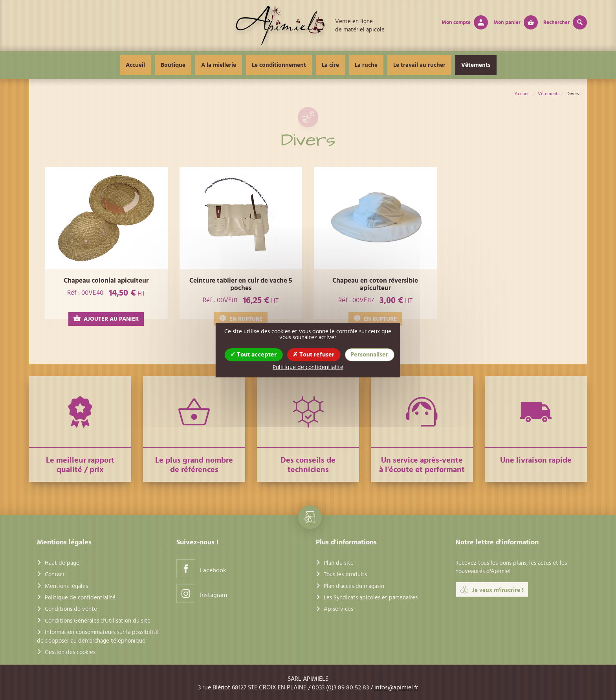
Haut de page (62, 563)
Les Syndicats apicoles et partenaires (371, 598)
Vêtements (476, 65)
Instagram (202, 593)
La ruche (366, 65)
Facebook (201, 569)
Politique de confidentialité (80, 598)
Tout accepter (253, 355)
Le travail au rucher (419, 65)
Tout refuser (313, 355)
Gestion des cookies (70, 652)
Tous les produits (345, 574)
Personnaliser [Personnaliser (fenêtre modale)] (369, 355)
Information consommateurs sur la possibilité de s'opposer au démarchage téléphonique (98, 636)
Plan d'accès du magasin (354, 586)
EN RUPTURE (241, 319)
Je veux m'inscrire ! (492, 590)
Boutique (173, 65)
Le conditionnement (279, 65)
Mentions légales (66, 586)
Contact (55, 574)
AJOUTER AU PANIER (106, 319)
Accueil (135, 65)
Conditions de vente (71, 609)
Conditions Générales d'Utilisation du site (98, 621)
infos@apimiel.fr (396, 687)
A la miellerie (219, 65)
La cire (330, 65)
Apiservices (338, 609)
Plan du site (339, 563)
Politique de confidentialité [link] (308, 367)
